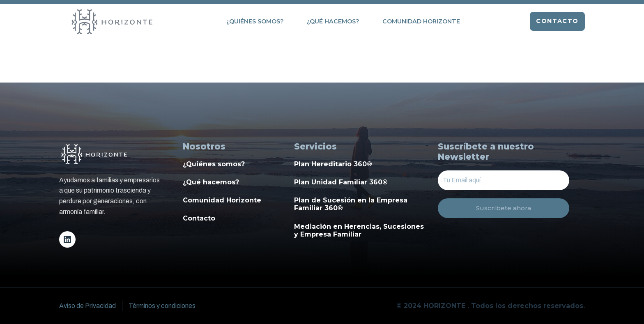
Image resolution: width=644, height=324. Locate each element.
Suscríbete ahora (504, 208)
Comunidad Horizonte (421, 21)
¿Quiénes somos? (255, 21)
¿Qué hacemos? (333, 21)
